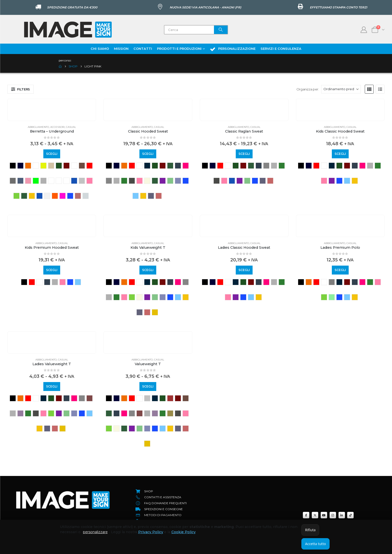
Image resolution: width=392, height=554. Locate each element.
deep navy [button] (178, 166)
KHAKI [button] (170, 413)
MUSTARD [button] (32, 196)
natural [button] (147, 181)
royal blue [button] (70, 196)
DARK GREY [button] (13, 181)
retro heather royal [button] (178, 181)
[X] (315, 515)
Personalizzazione (233, 49)
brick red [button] (170, 398)
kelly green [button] (124, 181)
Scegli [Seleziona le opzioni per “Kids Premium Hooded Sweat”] (52, 270)
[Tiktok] (350, 515)
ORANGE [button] (28, 166)
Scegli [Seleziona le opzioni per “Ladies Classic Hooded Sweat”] (244, 270)
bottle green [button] (59, 166)
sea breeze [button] (86, 196)
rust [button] (78, 196)
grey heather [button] (43, 181)
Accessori (57, 127)
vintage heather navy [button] (151, 196)
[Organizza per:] (341, 89)
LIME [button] (16, 196)
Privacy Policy (151, 532)
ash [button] (147, 398)
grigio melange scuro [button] (109, 181)
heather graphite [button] (59, 181)
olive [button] (155, 181)
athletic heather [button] (332, 282)
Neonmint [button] (332, 297)
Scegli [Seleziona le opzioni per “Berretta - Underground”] (52, 154)
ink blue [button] (74, 181)
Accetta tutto (315, 544)
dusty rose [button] (28, 181)
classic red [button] (90, 166)
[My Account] (364, 30)
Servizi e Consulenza (281, 49)
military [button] (24, 196)
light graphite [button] (132, 181)
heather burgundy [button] (90, 398)
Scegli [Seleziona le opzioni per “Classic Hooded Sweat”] (148, 154)
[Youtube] (324, 515)
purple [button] (163, 181)
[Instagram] (333, 515)
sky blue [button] (136, 196)
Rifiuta (310, 530)
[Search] (221, 30)
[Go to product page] (52, 103)
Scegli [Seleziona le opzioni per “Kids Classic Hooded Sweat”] (340, 154)
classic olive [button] (170, 166)
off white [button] (47, 196)
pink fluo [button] (63, 196)
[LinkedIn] (342, 515)
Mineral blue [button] (232, 181)
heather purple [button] (20, 413)
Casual (71, 127)
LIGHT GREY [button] (82, 181)
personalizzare (95, 532)
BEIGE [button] (51, 166)
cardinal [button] (74, 166)
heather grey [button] (117, 181)
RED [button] (132, 166)
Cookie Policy (183, 532)
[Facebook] (306, 515)
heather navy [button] (66, 181)
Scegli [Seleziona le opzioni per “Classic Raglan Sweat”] (244, 154)
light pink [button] (90, 181)
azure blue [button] (147, 166)
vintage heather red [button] (159, 196)
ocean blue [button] (39, 196)
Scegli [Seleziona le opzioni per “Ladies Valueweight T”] (52, 386)
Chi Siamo (100, 49)
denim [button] (20, 181)
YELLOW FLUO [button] (43, 166)
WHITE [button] (36, 166)
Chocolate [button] (82, 166)
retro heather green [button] (170, 181)
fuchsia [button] (186, 166)
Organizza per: (308, 89)
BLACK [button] (13, 166)
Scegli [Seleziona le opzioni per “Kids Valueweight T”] (148, 270)
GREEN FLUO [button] (36, 181)
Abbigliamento (38, 127)
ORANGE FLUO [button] (55, 196)
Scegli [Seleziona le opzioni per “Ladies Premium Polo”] (340, 270)
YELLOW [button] (155, 312)
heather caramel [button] (51, 181)
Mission (121, 49)
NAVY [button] (20, 166)
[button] (21, 89)
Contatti (143, 49)
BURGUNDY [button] (66, 166)
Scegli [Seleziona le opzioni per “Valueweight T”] (148, 386)
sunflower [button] (143, 196)
